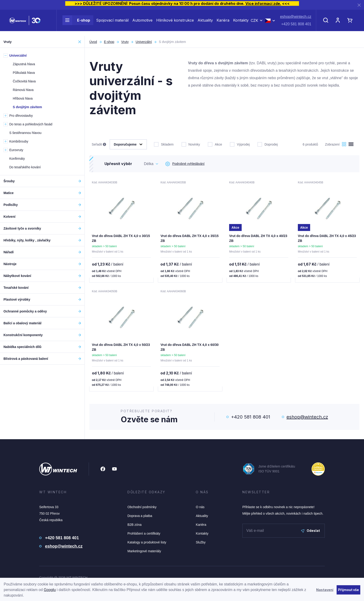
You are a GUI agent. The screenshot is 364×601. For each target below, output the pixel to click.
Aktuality (205, 23)
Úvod (93, 42)
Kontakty (241, 23)
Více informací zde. (263, 3)
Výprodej (240, 144)
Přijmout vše (348, 590)
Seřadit (99, 145)
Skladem (164, 144)
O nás (200, 508)
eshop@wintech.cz (296, 19)
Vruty (125, 42)
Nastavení (325, 590)
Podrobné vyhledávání (185, 164)
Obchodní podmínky (142, 508)
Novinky (191, 144)
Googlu (50, 590)
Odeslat (310, 531)
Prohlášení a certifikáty (144, 534)
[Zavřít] (359, 5)
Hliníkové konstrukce (175, 23)
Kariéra (223, 23)
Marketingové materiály (144, 552)
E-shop (76, 23)
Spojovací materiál (112, 23)
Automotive (142, 23)
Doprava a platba (140, 517)
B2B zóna (135, 526)
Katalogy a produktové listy (147, 543)
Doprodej (268, 144)
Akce (215, 144)
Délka (149, 164)
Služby (201, 543)
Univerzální (144, 42)
